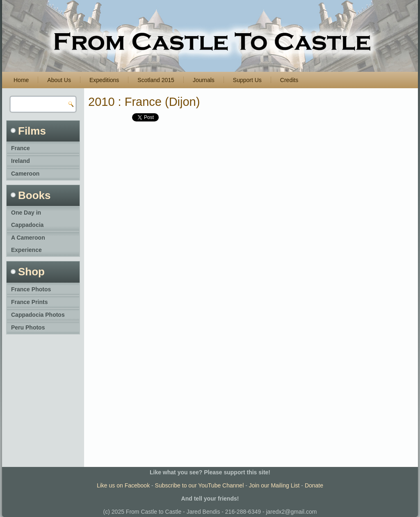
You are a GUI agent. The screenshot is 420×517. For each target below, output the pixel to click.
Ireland (21, 161)
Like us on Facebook (123, 485)
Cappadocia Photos (38, 315)
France (21, 148)
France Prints (29, 302)
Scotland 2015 (156, 80)
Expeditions (104, 80)
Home (21, 80)
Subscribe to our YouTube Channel (200, 485)
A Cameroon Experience (28, 244)
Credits (289, 80)
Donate (314, 485)
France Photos (31, 289)
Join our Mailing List (274, 485)
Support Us (247, 80)
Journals (204, 80)
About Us (59, 80)
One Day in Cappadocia (27, 219)
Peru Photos (28, 327)
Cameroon (25, 174)
